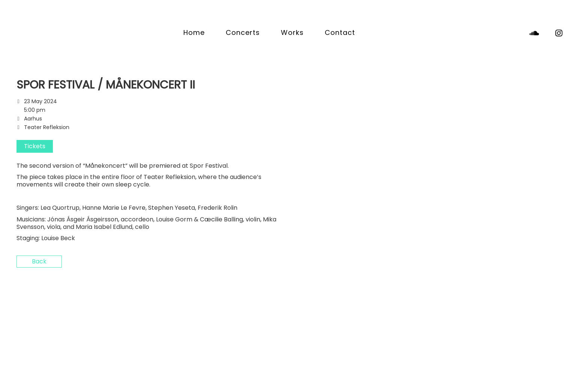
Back (39, 261)
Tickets (35, 146)
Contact (340, 32)
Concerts (243, 32)
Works (292, 32)
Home (194, 32)
